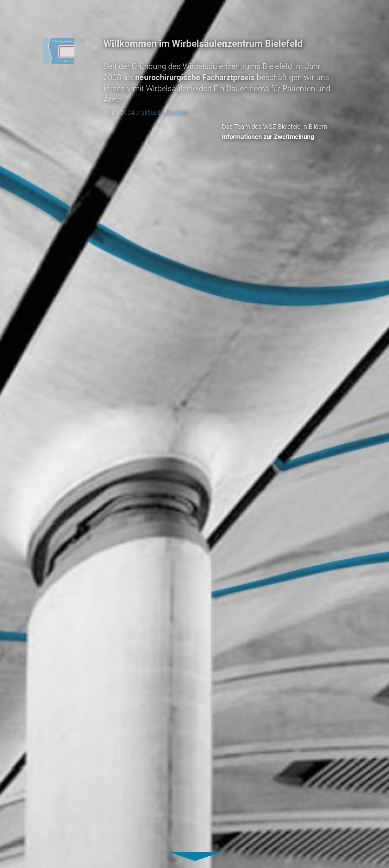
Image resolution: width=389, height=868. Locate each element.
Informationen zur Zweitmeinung (289, 137)
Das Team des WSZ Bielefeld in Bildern (295, 127)
